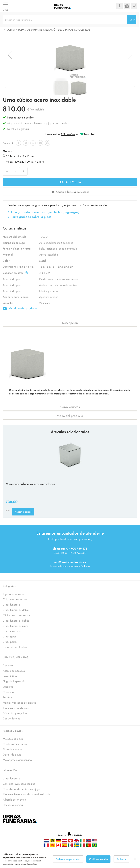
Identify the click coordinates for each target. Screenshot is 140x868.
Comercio (8, 692)
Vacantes (8, 686)
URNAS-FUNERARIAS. (16, 657)
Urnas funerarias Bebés (16, 620)
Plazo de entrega (12, 749)
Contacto (8, 665)
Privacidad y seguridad (15, 713)
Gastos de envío (12, 754)
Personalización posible (21, 117)
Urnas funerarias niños (15, 626)
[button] (10, 55)
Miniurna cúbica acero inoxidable (30, 484)
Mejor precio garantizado (17, 760)
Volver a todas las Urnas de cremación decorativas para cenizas (48, 30)
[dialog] (70, 859)
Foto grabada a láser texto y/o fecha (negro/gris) (45, 212)
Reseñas (7, 697)
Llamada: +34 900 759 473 (70, 548)
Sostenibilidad (10, 676)
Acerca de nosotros (14, 671)
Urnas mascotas (12, 631)
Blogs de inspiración (14, 681)
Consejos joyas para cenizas (19, 784)
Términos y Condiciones (16, 708)
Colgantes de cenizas (15, 599)
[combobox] (65, 20)
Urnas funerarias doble (16, 610)
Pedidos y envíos (13, 730)
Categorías (9, 586)
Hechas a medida (13, 805)
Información (10, 770)
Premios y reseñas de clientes (19, 702)
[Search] (132, 20)
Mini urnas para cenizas (16, 615)
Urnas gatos (9, 636)
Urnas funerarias (12, 604)
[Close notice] (135, 859)
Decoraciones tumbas (15, 647)
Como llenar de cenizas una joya (21, 789)
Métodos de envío (13, 738)
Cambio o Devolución (15, 744)
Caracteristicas (70, 407)
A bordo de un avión (14, 799)
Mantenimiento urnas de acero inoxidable (26, 794)
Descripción (70, 323)
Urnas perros (10, 642)
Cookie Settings (11, 718)
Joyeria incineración (14, 594)
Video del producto (70, 416)
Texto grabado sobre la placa (31, 217)
